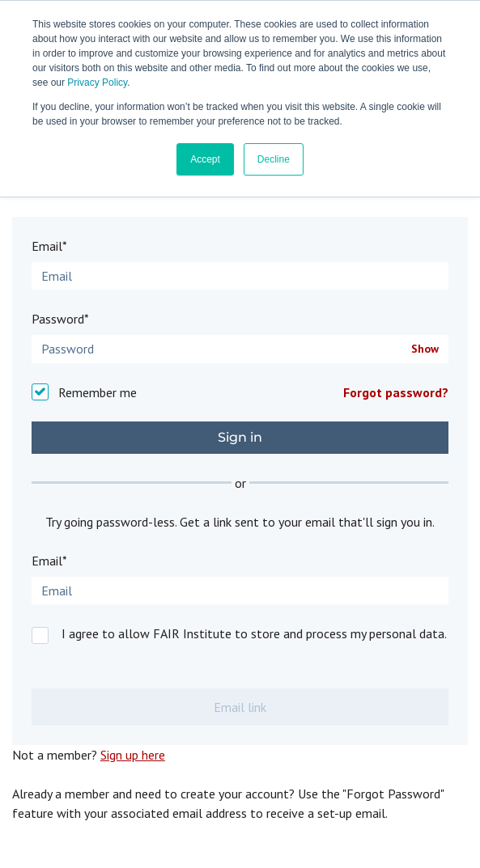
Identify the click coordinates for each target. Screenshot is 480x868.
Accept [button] (205, 159)
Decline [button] (274, 159)
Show (425, 349)
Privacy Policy (97, 83)
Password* (60, 319)
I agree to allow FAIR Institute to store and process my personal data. (254, 633)
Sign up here (133, 755)
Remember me (98, 392)
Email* (49, 246)
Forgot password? (396, 392)
